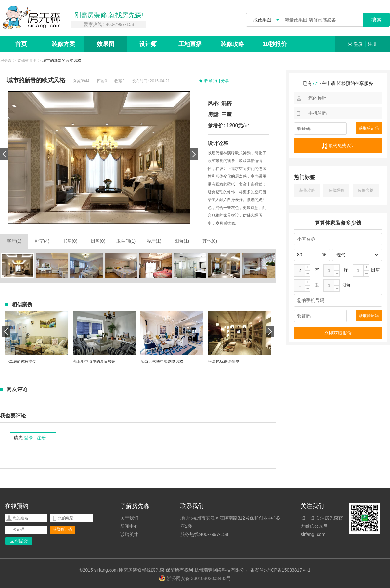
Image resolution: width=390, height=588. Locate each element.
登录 (355, 44)
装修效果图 (27, 61)
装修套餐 (366, 190)
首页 (21, 44)
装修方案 (63, 44)
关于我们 (129, 518)
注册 (372, 44)
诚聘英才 (129, 534)
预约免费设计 (338, 146)
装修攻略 (232, 44)
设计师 (148, 44)
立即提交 (19, 541)
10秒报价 (275, 44)
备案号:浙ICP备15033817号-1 (280, 570)
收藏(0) (208, 81)
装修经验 (336, 190)
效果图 (106, 44)
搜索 (376, 20)
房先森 (6, 61)
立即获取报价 (338, 333)
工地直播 (190, 44)
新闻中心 (129, 526)
